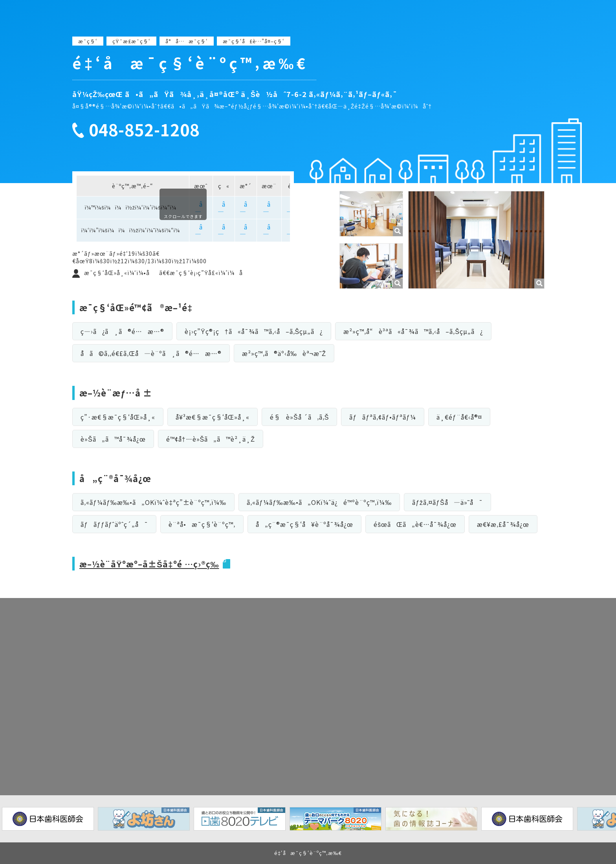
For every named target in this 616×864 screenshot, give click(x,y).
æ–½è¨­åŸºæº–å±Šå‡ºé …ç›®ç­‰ (153, 563)
